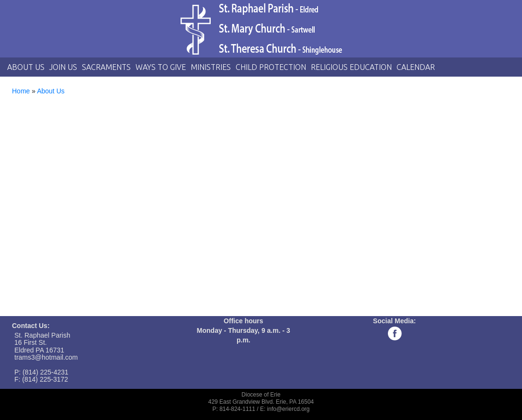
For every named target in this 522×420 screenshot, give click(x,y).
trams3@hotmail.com (46, 357)
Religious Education (351, 67)
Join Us (63, 67)
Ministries (211, 67)
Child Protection (271, 67)
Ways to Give (161, 67)
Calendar (416, 67)
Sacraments (106, 67)
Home (21, 91)
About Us (26, 67)
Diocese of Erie (261, 395)
